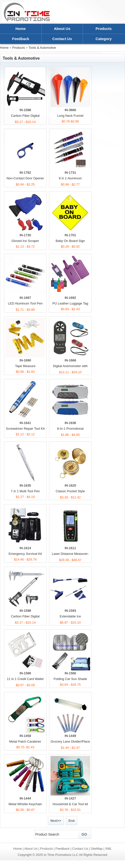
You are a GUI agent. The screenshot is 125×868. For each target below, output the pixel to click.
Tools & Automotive (42, 48)
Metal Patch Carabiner (25, 741)
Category (104, 39)
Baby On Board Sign (70, 241)
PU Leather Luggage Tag (70, 303)
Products (104, 29)
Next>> (56, 821)
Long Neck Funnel (70, 116)
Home (21, 29)
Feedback (21, 39)
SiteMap (97, 849)
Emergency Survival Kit (25, 554)
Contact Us (62, 39)
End (72, 821)
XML (109, 849)
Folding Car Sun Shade (70, 679)
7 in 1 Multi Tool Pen (25, 491)
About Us (62, 29)
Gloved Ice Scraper (25, 241)
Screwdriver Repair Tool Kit (25, 429)
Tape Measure (25, 366)
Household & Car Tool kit (70, 804)
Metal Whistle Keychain (25, 804)
